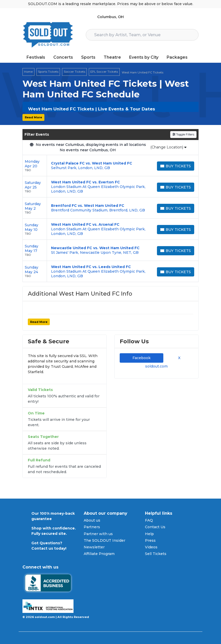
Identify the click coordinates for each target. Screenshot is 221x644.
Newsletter (94, 547)
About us (92, 520)
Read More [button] (33, 117)
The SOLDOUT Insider (105, 540)
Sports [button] (88, 57)
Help (149, 534)
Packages (177, 57)
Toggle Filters (183, 134)
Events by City (144, 57)
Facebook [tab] (142, 358)
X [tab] (178, 358)
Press (150, 540)
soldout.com (156, 366)
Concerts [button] (63, 57)
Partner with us (98, 534)
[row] (110, 166)
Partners (92, 527)
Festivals (36, 57)
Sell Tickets (156, 554)
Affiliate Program (99, 554)
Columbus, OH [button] (110, 17)
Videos (151, 547)
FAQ (149, 520)
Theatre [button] (112, 57)
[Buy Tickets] (176, 166)
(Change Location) (168, 147)
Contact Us (155, 527)
